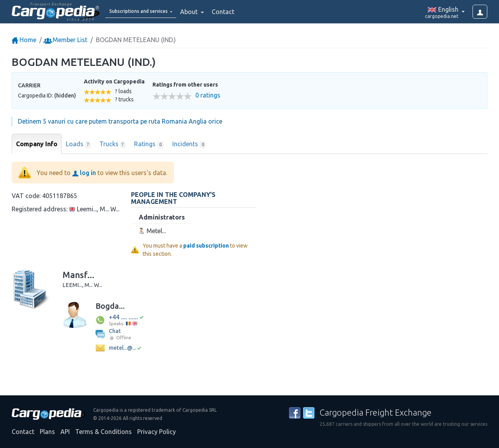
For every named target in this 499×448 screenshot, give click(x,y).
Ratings (149, 144)
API (65, 432)
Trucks (113, 144)
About (210, 12)
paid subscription (206, 246)
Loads (78, 144)
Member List (66, 40)
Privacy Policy (157, 432)
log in (84, 173)
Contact (243, 12)
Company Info (37, 144)
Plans (47, 432)
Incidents (189, 144)
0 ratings (208, 95)
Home (24, 40)
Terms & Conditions (104, 432)
